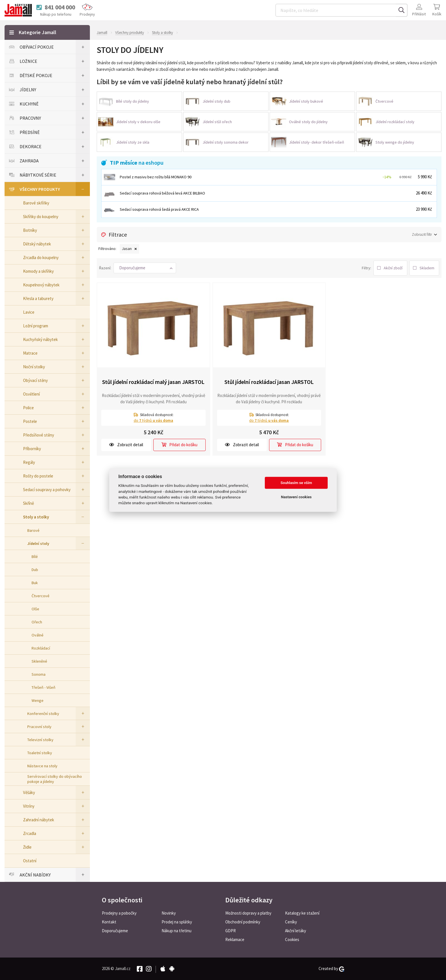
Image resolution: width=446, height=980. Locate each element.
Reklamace (235, 939)
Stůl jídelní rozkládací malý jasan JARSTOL (153, 382)
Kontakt (109, 922)
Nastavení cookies (296, 497)
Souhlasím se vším (296, 483)
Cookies (292, 939)
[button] (145, 268)
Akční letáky (296, 931)
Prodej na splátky (177, 922)
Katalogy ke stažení (302, 913)
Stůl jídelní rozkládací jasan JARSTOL (269, 382)
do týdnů (153, 420)
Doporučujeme (115, 931)
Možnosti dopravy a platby (248, 913)
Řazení (105, 268)
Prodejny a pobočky (119, 913)
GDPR (231, 931)
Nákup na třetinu (176, 931)
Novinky (169, 913)
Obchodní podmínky (243, 922)
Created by (331, 969)
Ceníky (291, 922)
